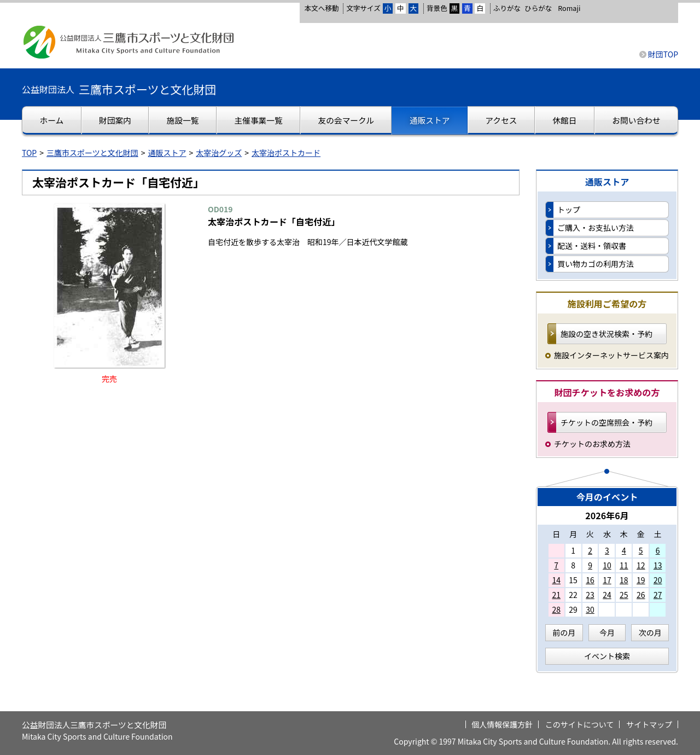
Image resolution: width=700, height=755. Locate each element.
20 (658, 580)
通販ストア (167, 153)
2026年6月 (607, 515)
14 (556, 580)
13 (658, 565)
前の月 (564, 632)
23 (590, 595)
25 (624, 595)
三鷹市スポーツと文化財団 (92, 153)
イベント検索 (607, 656)
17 (607, 580)
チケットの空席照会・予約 (606, 422)
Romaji (569, 8)
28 (556, 609)
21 (556, 595)
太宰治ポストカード (286, 153)
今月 (607, 632)
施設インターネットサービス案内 (611, 355)
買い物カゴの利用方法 (596, 264)
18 (624, 580)
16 (590, 580)
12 (641, 565)
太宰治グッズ (219, 153)
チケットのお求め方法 (592, 444)
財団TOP (663, 54)
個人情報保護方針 (502, 724)
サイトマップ (649, 724)
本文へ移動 (321, 8)
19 (641, 580)
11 (624, 565)
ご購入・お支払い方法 (596, 228)
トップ (569, 210)
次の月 (650, 632)
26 (641, 595)
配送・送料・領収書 (592, 246)
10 (607, 565)
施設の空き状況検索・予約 (606, 334)
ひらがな (538, 8)
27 (658, 595)
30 (590, 609)
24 (607, 595)
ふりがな (507, 8)
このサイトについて (580, 724)
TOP (29, 153)
